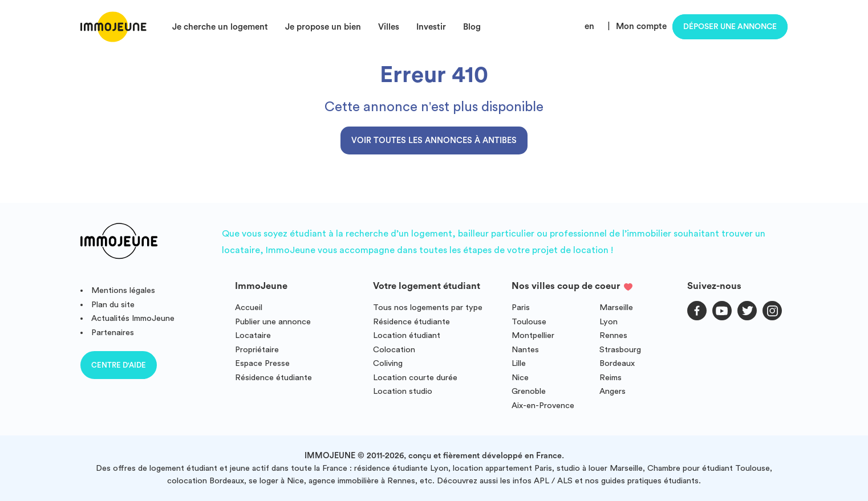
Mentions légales (123, 290)
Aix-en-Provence (543, 406)
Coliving (388, 363)
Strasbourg (620, 350)
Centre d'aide (119, 365)
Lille (519, 363)
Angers (613, 391)
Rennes (613, 335)
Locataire (253, 335)
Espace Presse (262, 363)
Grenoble (529, 391)
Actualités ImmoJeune (133, 318)
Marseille (616, 307)
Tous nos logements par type (428, 307)
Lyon (609, 322)
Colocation (394, 350)
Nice (520, 378)
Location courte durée (415, 378)
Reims (611, 378)
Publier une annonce (273, 322)
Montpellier (533, 335)
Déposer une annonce (730, 27)
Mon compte (641, 27)
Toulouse (529, 322)
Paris (521, 307)
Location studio (403, 391)
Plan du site (113, 305)
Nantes (525, 350)
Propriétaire (257, 350)
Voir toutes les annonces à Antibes (434, 140)
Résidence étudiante (273, 378)
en (589, 27)
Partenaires (113, 333)
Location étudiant (407, 335)
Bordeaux (617, 363)
